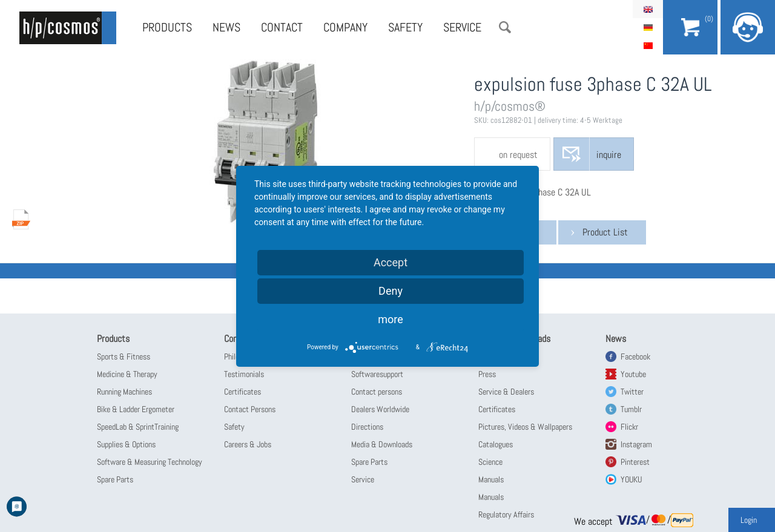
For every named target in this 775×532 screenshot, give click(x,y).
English (648, 9)
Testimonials (244, 374)
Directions (367, 427)
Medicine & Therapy (127, 374)
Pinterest (635, 462)
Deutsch (648, 27)
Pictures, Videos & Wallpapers (525, 427)
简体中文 (648, 45)
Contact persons (377, 392)
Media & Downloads (382, 444)
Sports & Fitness (124, 356)
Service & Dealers (506, 392)
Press (487, 374)
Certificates (242, 392)
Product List (605, 232)
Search (505, 27)
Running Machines (124, 392)
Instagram (636, 444)
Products (167, 27)
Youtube (633, 374)
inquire (609, 155)
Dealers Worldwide (380, 409)
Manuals (491, 479)
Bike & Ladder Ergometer (136, 409)
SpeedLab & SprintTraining (138, 427)
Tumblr (631, 409)
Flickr (629, 427)
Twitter (632, 392)
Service (462, 27)
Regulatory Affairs (506, 514)
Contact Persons (250, 409)
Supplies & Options (126, 444)
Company (345, 27)
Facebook (635, 356)
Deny (391, 291)
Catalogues (496, 444)
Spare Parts (115, 479)
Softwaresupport (377, 374)
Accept (391, 262)
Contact (282, 27)
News (226, 27)
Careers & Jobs (248, 444)
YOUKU (631, 479)
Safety (405, 27)
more (391, 319)
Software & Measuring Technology (150, 462)
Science (490, 462)
